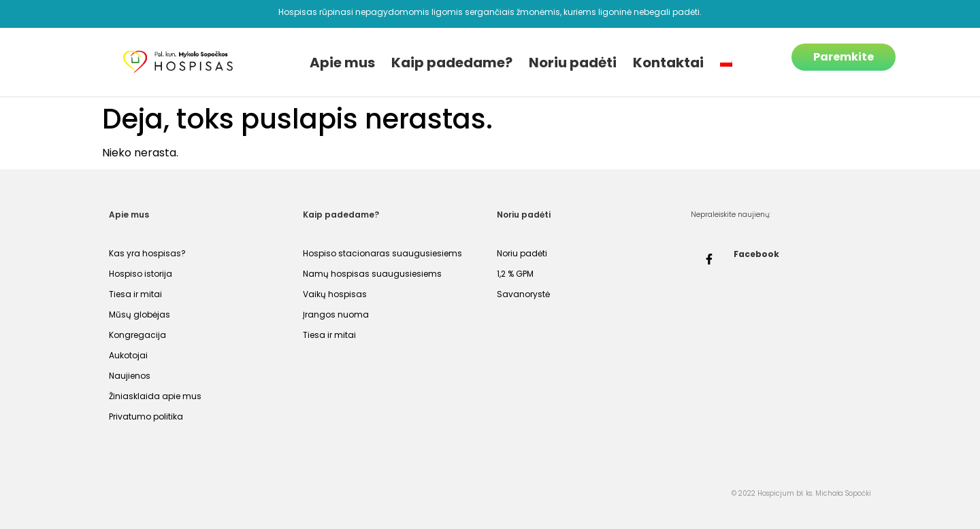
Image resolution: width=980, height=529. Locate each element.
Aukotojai (128, 355)
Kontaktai (668, 63)
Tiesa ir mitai (135, 294)
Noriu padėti (573, 63)
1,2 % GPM (515, 274)
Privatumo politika (146, 416)
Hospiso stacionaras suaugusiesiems (382, 253)
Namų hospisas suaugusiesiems (372, 274)
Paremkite (844, 57)
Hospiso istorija (141, 274)
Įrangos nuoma (336, 314)
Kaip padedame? (452, 63)
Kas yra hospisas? (147, 253)
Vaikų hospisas (335, 294)
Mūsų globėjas (140, 314)
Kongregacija (137, 335)
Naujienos (130, 376)
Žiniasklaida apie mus (155, 396)
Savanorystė (523, 294)
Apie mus (342, 63)
